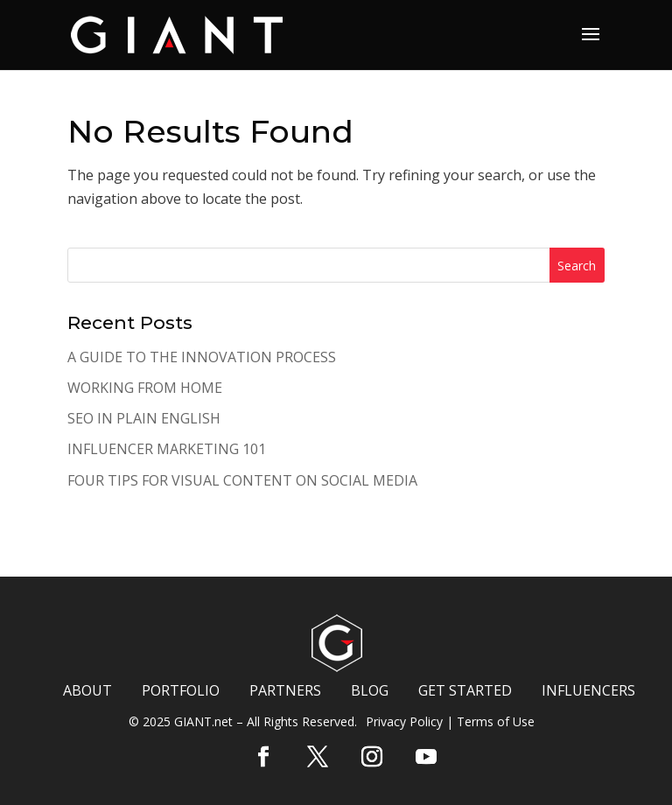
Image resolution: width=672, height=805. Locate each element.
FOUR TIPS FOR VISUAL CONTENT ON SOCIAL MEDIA (242, 480)
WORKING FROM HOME (145, 388)
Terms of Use (496, 721)
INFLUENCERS (588, 690)
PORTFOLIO (181, 690)
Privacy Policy (404, 721)
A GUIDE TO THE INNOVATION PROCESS (202, 357)
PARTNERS (285, 690)
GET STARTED (465, 690)
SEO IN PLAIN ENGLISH (144, 418)
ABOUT (87, 690)
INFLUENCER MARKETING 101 (167, 449)
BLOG (370, 690)
